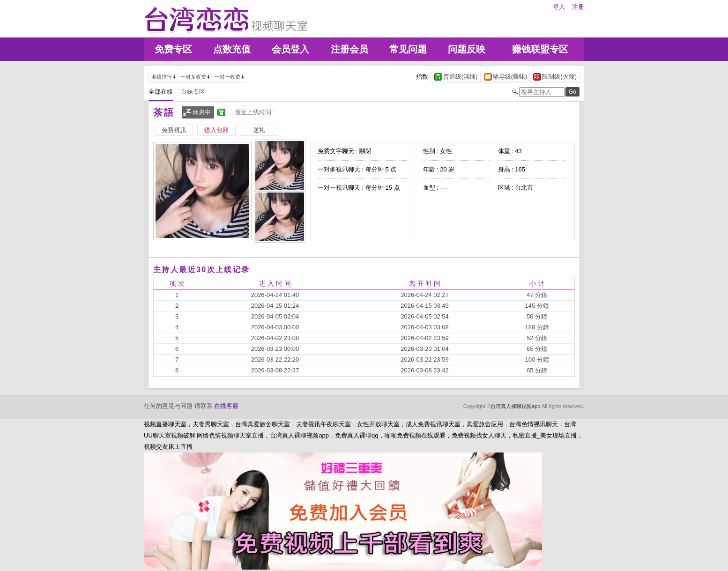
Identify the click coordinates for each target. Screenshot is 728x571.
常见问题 (408, 49)
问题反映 (467, 49)
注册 (578, 7)
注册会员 (349, 49)
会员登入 (290, 49)
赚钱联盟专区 (540, 49)
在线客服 (226, 406)
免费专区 (173, 49)
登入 (559, 7)
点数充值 (232, 49)
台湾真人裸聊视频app (515, 406)
